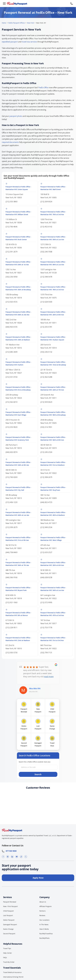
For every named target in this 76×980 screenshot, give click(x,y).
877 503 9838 (9, 851)
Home (4, 23)
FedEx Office (44, 88)
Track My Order (9, 962)
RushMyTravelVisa (46, 934)
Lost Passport (8, 915)
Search (38, 774)
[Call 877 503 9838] (72, 4)
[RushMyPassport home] (38, 4)
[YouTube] (17, 857)
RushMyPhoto (44, 938)
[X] (26, 857)
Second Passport (9, 934)
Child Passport (8, 911)
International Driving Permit (13, 977)
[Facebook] (3, 857)
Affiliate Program (46, 906)
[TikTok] (21, 857)
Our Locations (44, 920)
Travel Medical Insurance (12, 972)
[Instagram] (8, 857)
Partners (43, 911)
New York (30, 23)
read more (49, 676)
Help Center (8, 953)
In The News (44, 925)
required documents (10, 142)
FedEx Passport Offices (17, 23)
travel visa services (29, 42)
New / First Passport (10, 906)
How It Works (44, 929)
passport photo (16, 116)
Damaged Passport (10, 925)
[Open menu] (4, 4)
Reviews (42, 915)
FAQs (5, 957)
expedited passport (10, 42)
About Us (43, 902)
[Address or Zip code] (38, 767)
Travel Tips (7, 948)
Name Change (8, 929)
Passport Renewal (10, 902)
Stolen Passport (9, 920)
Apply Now (38, 878)
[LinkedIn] (12, 857)
